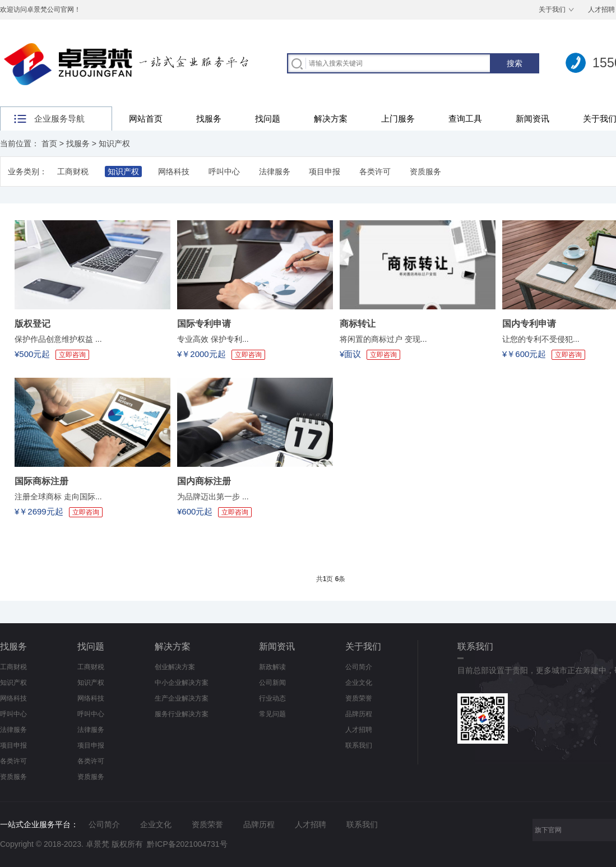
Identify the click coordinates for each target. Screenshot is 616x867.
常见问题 (272, 714)
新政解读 (272, 667)
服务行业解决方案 (182, 714)
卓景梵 (98, 844)
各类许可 (375, 171)
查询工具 (465, 119)
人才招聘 (359, 730)
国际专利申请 (204, 324)
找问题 (268, 119)
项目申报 (325, 171)
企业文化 (359, 683)
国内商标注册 (204, 481)
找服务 (209, 119)
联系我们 (359, 745)
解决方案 (331, 119)
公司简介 (359, 667)
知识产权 (114, 143)
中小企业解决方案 (182, 683)
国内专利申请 (529, 324)
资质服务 (425, 171)
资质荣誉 (359, 698)
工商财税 (73, 171)
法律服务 (275, 171)
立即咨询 (72, 355)
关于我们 (552, 10)
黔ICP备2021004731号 (187, 844)
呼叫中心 (224, 171)
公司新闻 (272, 683)
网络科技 (174, 171)
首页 (49, 143)
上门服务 (398, 119)
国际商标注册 (41, 481)
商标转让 (358, 324)
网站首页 (146, 119)
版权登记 (33, 324)
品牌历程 (359, 714)
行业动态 (272, 698)
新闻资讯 (532, 119)
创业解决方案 (175, 667)
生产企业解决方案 (182, 698)
